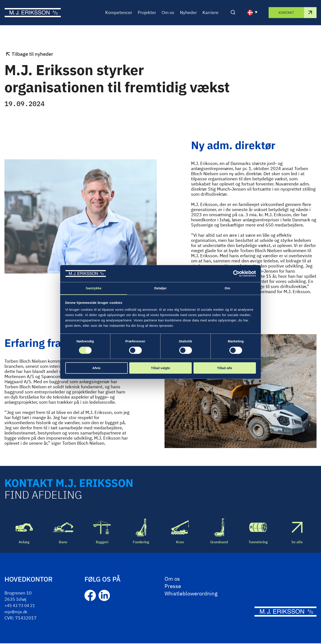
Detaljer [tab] (160, 288)
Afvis (96, 368)
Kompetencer (119, 17)
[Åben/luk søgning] (233, 17)
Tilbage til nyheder (34, 54)
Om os (168, 17)
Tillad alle (224, 368)
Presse (173, 588)
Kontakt (286, 16)
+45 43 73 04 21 (21, 606)
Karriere (210, 17)
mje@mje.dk (17, 612)
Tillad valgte (160, 368)
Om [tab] (227, 288)
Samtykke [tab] (94, 288)
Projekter (147, 17)
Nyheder (188, 17)
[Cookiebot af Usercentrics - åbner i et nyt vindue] (236, 274)
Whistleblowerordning (193, 596)
